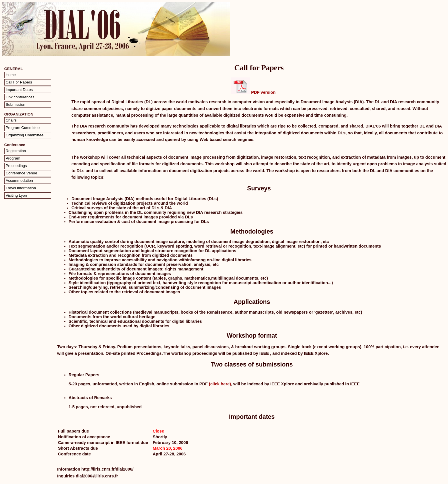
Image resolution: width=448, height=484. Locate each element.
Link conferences (20, 97)
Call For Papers (19, 82)
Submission (16, 104)
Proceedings (16, 166)
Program (13, 158)
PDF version (254, 92)
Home (11, 75)
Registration (16, 151)
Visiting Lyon (16, 195)
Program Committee (23, 128)
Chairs (11, 120)
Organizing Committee (25, 135)
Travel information (21, 188)
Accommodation (19, 181)
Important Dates (19, 90)
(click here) (220, 384)
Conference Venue (21, 173)
